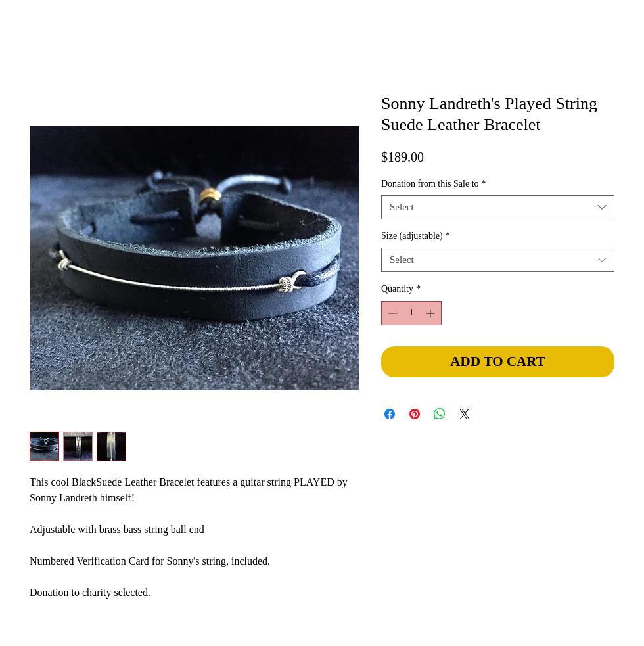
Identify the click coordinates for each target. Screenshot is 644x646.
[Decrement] (391, 313)
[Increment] (431, 313)
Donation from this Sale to (434, 184)
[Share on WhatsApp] (440, 414)
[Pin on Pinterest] (415, 414)
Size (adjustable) (416, 236)
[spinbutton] (411, 313)
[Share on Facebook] (390, 414)
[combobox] (498, 208)
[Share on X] (465, 414)
